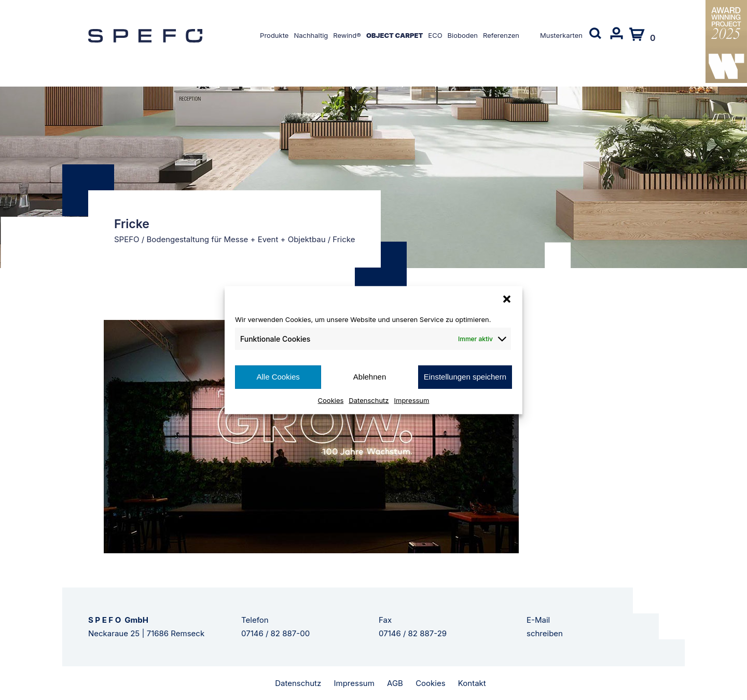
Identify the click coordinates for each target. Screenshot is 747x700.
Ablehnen (370, 377)
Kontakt (472, 683)
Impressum (412, 400)
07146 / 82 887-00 (275, 633)
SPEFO (127, 239)
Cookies (331, 400)
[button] (507, 299)
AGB (395, 683)
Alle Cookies (278, 377)
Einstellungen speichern (465, 377)
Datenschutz (369, 400)
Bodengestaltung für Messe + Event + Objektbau (236, 239)
